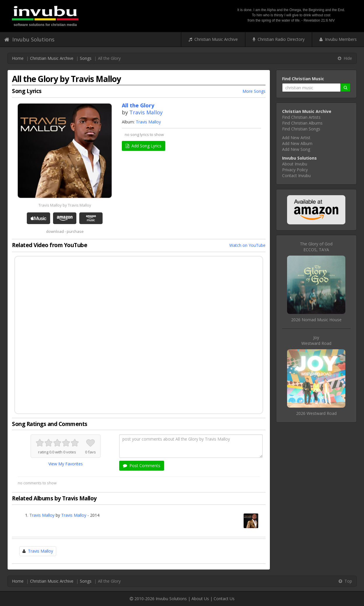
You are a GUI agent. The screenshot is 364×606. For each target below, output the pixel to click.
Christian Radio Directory (279, 39)
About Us (200, 599)
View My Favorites (66, 464)
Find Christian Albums (302, 123)
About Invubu (295, 164)
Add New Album (297, 143)
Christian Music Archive (213, 39)
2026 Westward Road (316, 413)
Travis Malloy (146, 112)
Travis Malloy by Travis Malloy (65, 205)
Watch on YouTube (247, 245)
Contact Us (224, 599)
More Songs (254, 91)
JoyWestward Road (316, 340)
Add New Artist (296, 138)
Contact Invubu (296, 175)
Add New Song (296, 149)
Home (18, 58)
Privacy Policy (295, 170)
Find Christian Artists (301, 117)
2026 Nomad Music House (316, 320)
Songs (86, 58)
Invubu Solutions (29, 39)
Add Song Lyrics (144, 146)
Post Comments (142, 466)
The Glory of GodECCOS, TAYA (316, 247)
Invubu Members (338, 39)
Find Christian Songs (301, 129)
